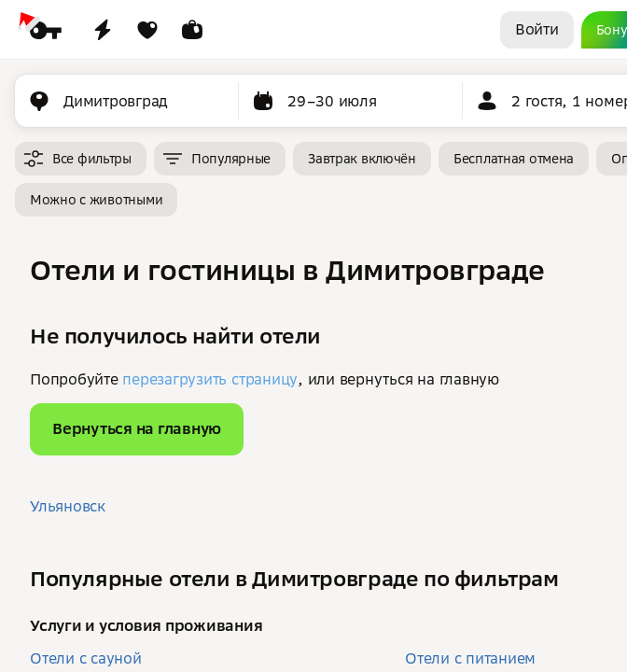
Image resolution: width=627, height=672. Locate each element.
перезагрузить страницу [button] (210, 379)
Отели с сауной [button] (86, 658)
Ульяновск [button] (68, 506)
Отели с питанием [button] (470, 658)
